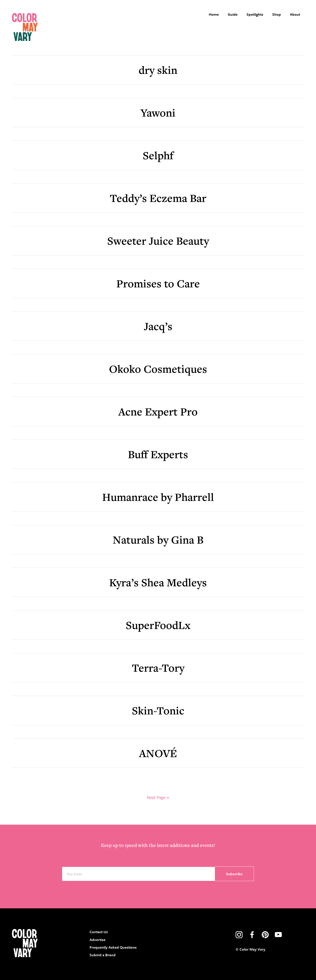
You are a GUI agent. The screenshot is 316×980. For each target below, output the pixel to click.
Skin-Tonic (158, 710)
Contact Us (99, 932)
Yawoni (158, 113)
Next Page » (158, 797)
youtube (278, 935)
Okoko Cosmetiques (158, 369)
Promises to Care (158, 283)
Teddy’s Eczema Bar (158, 198)
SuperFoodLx (158, 625)
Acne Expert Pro (158, 411)
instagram (239, 935)
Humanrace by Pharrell (158, 497)
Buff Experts (158, 454)
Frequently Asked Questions (113, 947)
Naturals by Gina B (158, 540)
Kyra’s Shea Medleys (158, 582)
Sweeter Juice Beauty (158, 241)
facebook (252, 935)
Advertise (98, 940)
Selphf (158, 155)
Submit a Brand (103, 955)
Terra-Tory (158, 668)
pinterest (265, 935)
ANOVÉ (158, 753)
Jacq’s (158, 326)
